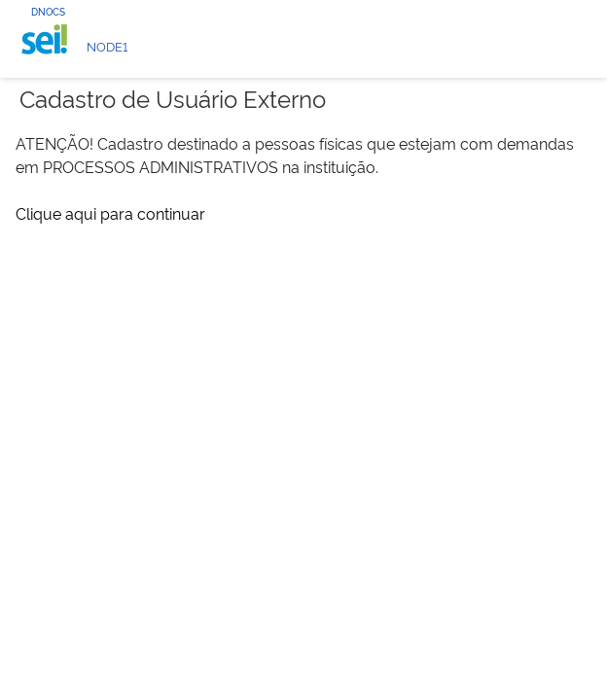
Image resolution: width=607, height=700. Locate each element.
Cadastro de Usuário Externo (173, 98)
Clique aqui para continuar (110, 213)
